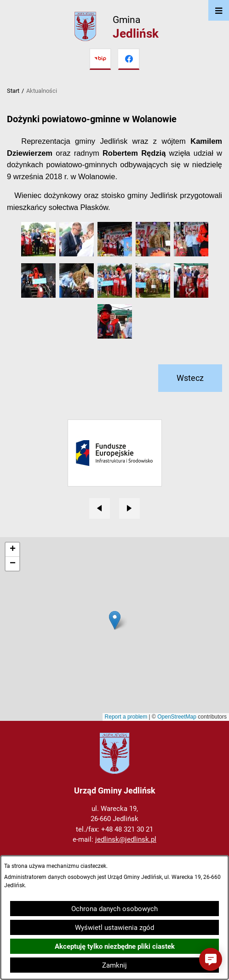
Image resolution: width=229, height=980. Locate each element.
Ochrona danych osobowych (114, 909)
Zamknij (114, 965)
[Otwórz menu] (219, 10)
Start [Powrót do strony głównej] (13, 91)
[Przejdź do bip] (100, 59)
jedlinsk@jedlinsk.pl (126, 839)
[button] (38, 254)
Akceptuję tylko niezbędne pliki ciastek (115, 946)
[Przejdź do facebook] (129, 59)
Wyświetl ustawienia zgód (114, 928)
